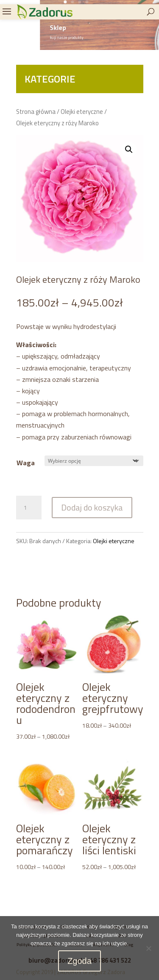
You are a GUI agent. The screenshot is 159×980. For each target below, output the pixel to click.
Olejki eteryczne (82, 112)
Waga (26, 463)
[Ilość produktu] (29, 508)
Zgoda (79, 961)
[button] (129, 149)
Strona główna (36, 112)
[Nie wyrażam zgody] (148, 948)
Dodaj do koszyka (92, 507)
